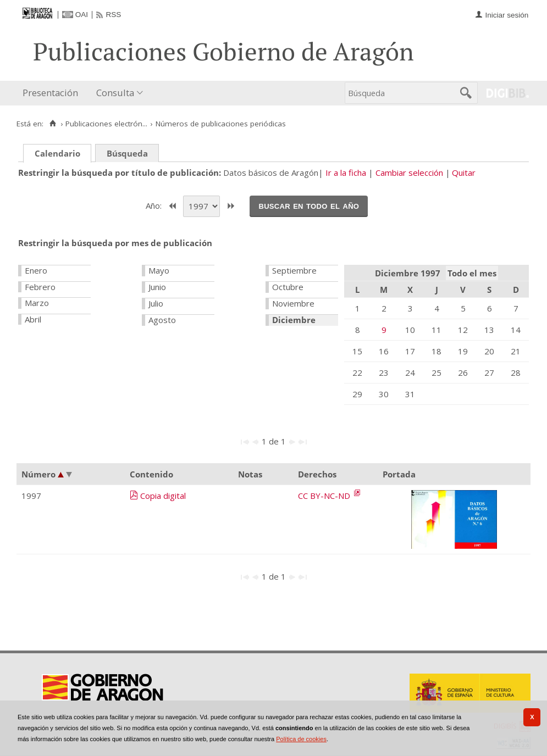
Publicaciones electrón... (106, 124)
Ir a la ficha (346, 173)
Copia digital (163, 496)
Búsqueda (127, 153)
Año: (155, 205)
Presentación (50, 93)
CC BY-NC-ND (325, 496)
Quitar (464, 173)
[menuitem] (53, 93)
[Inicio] (53, 124)
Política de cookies (301, 739)
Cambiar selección (409, 173)
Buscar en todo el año (309, 205)
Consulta (115, 93)
